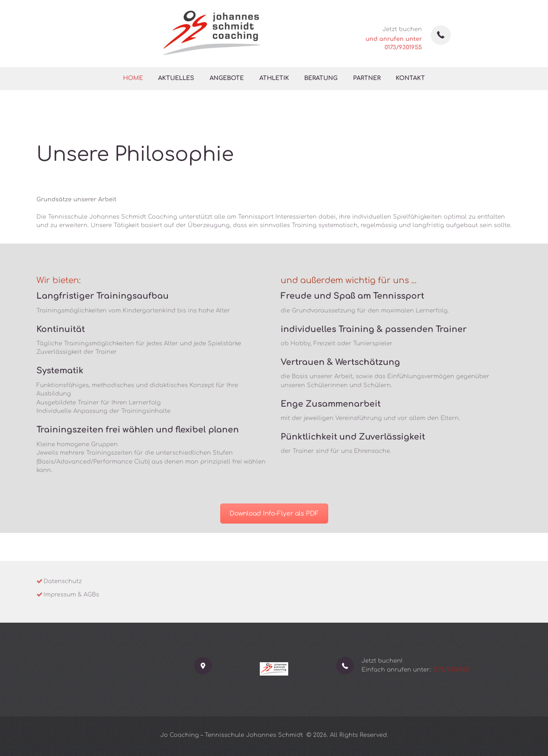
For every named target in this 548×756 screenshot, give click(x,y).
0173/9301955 (403, 48)
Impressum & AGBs (71, 595)
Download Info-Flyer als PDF (274, 514)
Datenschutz (63, 581)
